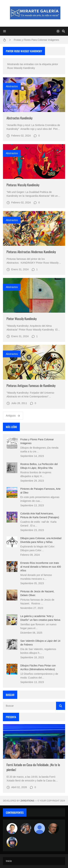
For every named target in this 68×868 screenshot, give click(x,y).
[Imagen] (34, 95)
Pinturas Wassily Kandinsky (23, 185)
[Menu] (5, 31)
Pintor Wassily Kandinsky (22, 319)
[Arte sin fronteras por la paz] (12, 829)
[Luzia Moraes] (26, 829)
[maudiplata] (12, 842)
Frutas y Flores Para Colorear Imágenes (36, 40)
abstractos (12, 86)
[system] (58, 31)
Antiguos (13, 416)
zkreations (27, 801)
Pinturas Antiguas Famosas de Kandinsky (31, 385)
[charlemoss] (53, 829)
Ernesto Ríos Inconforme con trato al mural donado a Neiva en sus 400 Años (41, 567)
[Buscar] (63, 31)
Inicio (9, 861)
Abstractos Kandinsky (19, 118)
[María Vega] (40, 829)
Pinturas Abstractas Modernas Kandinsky (31, 252)
